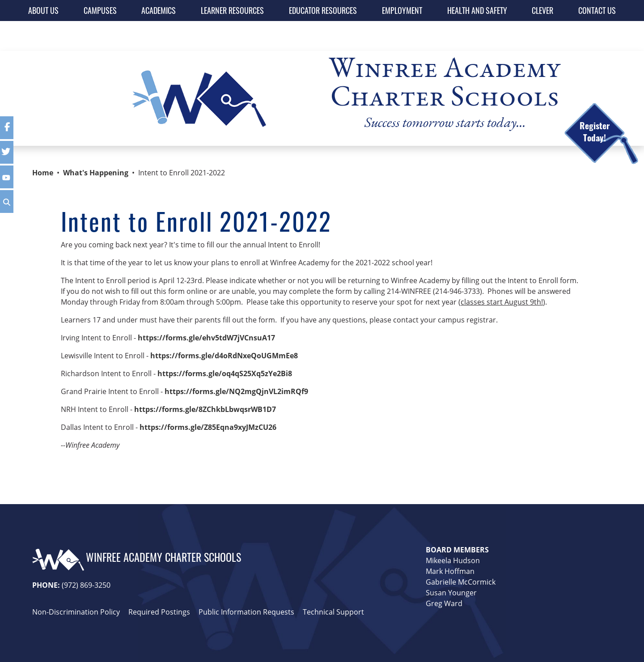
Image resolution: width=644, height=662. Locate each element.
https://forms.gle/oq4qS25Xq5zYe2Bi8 (225, 373)
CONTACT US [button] (597, 10)
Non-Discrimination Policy (76, 612)
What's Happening (96, 173)
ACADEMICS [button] (159, 10)
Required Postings (159, 612)
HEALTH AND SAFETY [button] (477, 10)
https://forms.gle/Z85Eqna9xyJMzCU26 (208, 427)
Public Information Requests (246, 612)
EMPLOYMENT (402, 10)
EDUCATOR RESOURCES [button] (323, 10)
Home (43, 173)
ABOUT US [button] (43, 10)
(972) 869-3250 (86, 585)
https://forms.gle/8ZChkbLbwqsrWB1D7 (205, 409)
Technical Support (333, 612)
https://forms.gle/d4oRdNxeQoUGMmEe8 (224, 356)
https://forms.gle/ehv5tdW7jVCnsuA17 (206, 338)
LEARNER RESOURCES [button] (232, 10)
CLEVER (542, 10)
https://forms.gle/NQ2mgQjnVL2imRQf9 (236, 391)
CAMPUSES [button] (100, 10)
